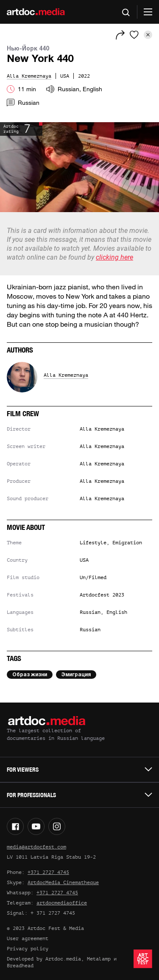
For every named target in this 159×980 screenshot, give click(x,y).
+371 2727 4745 (48, 872)
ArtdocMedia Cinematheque (63, 882)
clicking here (114, 257)
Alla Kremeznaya (66, 375)
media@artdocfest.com (36, 847)
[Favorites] (134, 35)
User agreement (28, 938)
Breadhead (20, 966)
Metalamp (99, 959)
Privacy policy (28, 949)
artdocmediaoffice (62, 903)
